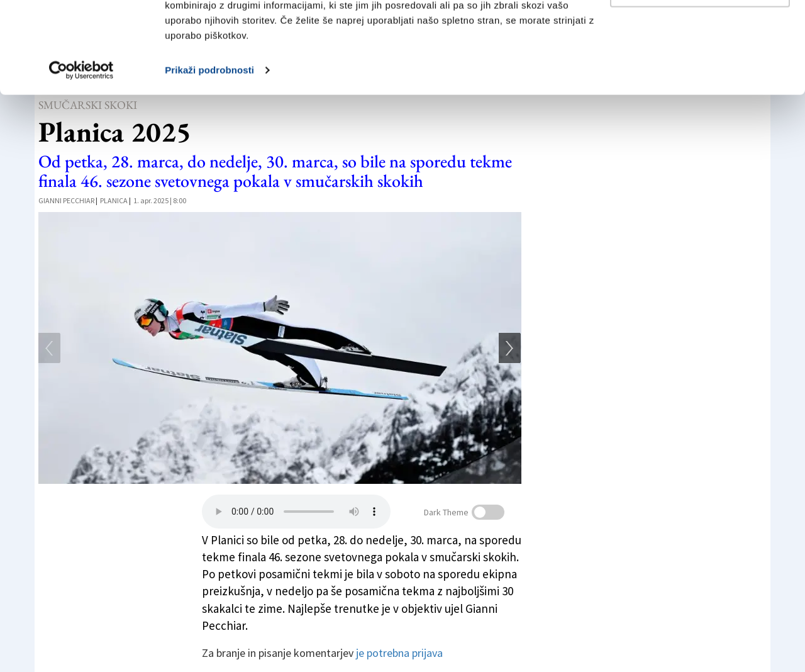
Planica (114, 200)
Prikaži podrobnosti (209, 156)
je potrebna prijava (399, 653)
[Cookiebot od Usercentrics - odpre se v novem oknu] (81, 156)
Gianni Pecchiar (66, 200)
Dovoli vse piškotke (700, 33)
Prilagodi (701, 75)
